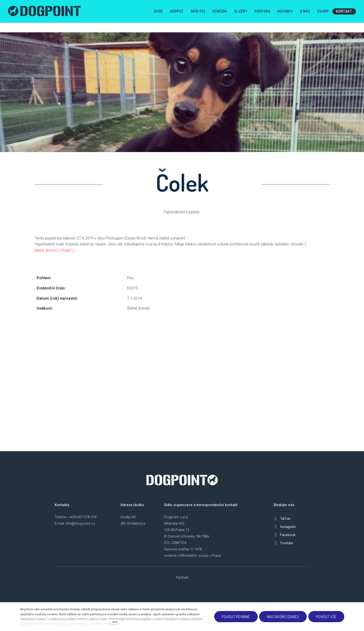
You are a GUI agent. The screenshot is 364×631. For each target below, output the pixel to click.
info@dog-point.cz (80, 523)
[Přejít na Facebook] (284, 535)
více (115, 622)
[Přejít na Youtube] (283, 543)
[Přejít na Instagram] (285, 527)
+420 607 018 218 (82, 517)
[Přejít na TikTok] (282, 519)
